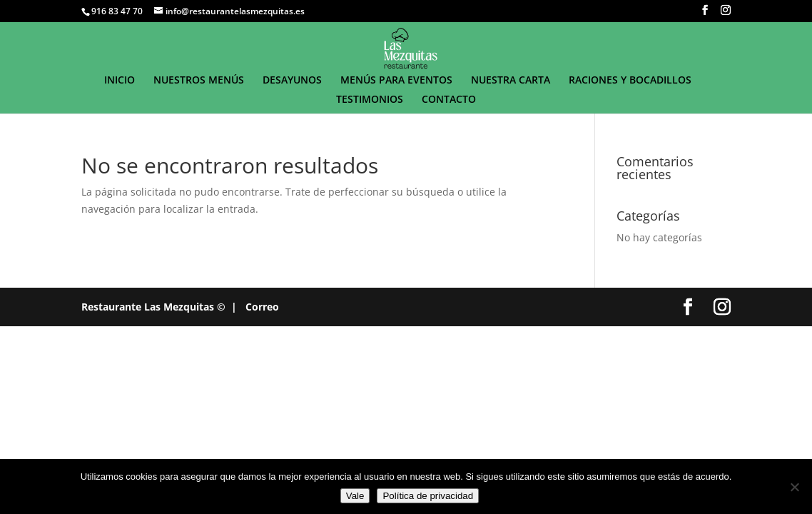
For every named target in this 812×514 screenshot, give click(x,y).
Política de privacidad (428, 496)
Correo (262, 307)
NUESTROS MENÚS (199, 81)
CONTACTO (449, 100)
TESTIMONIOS (370, 100)
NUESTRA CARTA (511, 81)
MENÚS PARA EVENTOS (396, 81)
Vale (355, 496)
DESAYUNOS (292, 81)
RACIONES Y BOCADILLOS (630, 81)
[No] (794, 487)
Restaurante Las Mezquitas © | (159, 307)
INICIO (120, 81)
